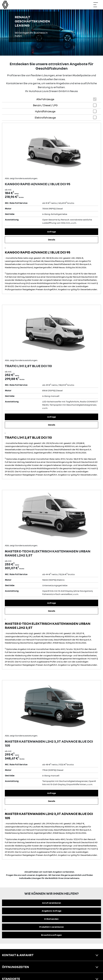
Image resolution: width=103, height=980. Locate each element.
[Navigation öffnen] (97, 5)
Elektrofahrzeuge (45, 117)
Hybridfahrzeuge (45, 111)
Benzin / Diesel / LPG (45, 105)
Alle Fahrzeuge (45, 99)
